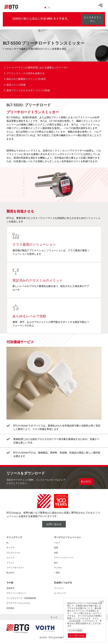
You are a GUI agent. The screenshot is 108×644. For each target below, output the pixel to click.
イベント (10, 563)
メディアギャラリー (15, 568)
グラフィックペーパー (64, 558)
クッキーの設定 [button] (75, 630)
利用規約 (10, 608)
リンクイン (59, 588)
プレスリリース (13, 553)
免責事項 (10, 588)
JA (47, 7)
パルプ (57, 543)
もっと (54, 617)
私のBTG (10, 573)
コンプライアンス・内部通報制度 (21, 598)
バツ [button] (102, 601)
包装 (56, 553)
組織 (56, 548)
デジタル (58, 568)
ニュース (10, 558)
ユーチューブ (60, 593)
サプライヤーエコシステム (18, 603)
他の (56, 563)
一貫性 (57, 573)
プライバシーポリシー (16, 593)
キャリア (10, 548)
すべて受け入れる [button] (77, 635)
